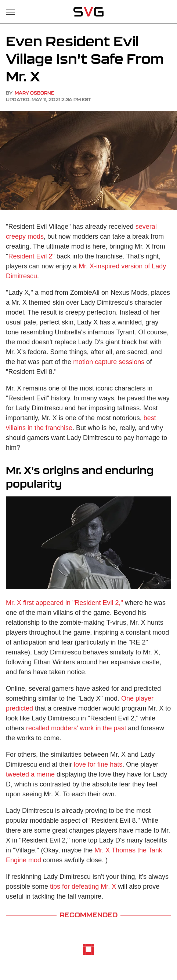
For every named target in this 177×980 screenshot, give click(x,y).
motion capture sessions (109, 362)
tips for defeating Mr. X (83, 887)
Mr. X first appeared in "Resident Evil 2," (64, 603)
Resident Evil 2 (30, 256)
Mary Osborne (34, 93)
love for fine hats (98, 764)
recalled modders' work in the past (76, 728)
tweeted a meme (30, 774)
